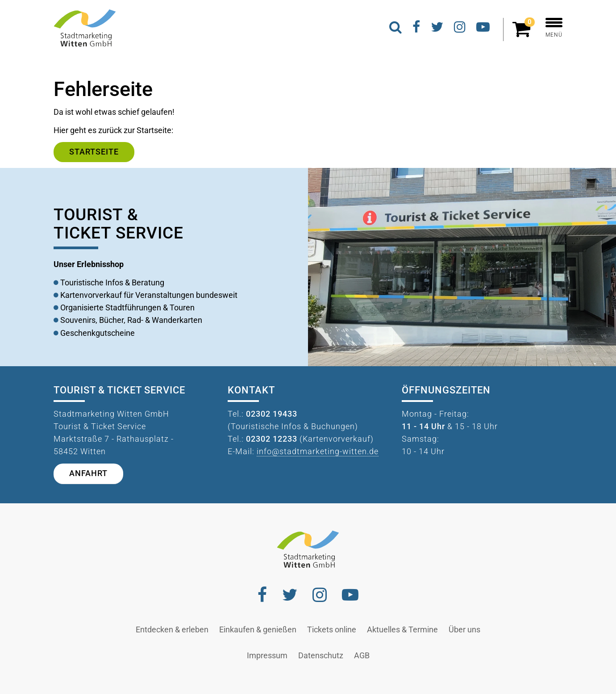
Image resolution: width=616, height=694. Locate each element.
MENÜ (554, 28)
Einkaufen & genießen (258, 630)
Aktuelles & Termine (402, 630)
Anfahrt (88, 473)
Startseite (94, 152)
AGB (362, 656)
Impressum (267, 656)
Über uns (464, 630)
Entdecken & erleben (172, 630)
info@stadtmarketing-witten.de (318, 452)
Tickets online (332, 630)
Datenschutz (321, 656)
